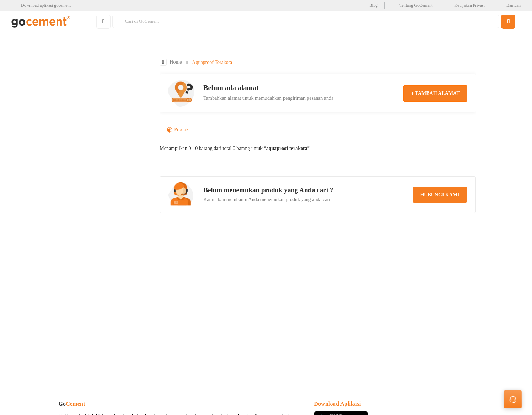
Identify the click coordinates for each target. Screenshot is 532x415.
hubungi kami (440, 195)
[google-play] (43, 5)
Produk (178, 130)
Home (176, 63)
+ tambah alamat (435, 94)
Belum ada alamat (231, 88)
